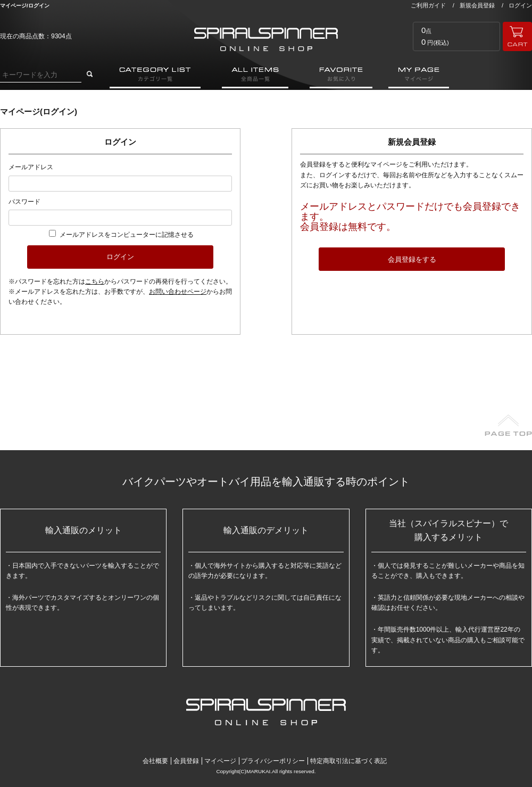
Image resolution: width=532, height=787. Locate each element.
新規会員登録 (477, 5)
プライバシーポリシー (273, 761)
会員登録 (186, 761)
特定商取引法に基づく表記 (348, 761)
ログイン (520, 5)
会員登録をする (412, 259)
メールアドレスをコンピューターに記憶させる (127, 235)
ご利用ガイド (428, 5)
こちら (95, 281)
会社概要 (155, 761)
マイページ (220, 761)
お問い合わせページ (178, 292)
